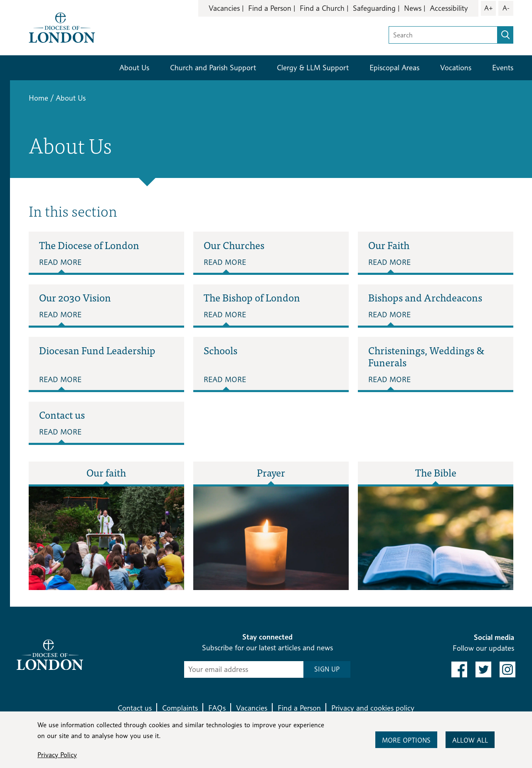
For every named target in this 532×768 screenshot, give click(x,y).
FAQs (217, 708)
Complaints (180, 708)
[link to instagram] (507, 669)
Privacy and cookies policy (373, 708)
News (413, 8)
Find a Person (270, 8)
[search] (505, 35)
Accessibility (449, 8)
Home (38, 98)
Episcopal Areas (394, 68)
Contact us (135, 708)
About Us (134, 68)
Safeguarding (374, 8)
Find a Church (322, 8)
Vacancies (224, 8)
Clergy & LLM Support (313, 68)
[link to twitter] (483, 669)
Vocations (456, 68)
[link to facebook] (459, 669)
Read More (60, 262)
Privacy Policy (57, 755)
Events (503, 68)
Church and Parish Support (213, 68)
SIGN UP (327, 669)
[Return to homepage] (62, 27)
